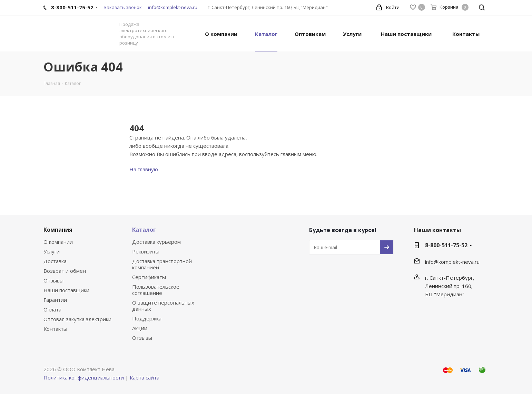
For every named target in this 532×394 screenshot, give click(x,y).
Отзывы (53, 280)
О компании (58, 242)
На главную (144, 169)
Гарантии (55, 300)
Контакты (55, 329)
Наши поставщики (66, 290)
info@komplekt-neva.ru (173, 7)
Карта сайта (145, 377)
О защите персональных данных (163, 306)
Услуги (52, 251)
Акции (140, 328)
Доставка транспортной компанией (162, 264)
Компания (58, 230)
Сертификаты (149, 277)
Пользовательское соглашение (156, 290)
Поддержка (147, 318)
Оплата (52, 309)
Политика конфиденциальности (84, 377)
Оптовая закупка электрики (77, 319)
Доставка (55, 261)
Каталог (144, 230)
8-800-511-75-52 (446, 245)
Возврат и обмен (65, 271)
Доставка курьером (156, 242)
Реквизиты (146, 251)
